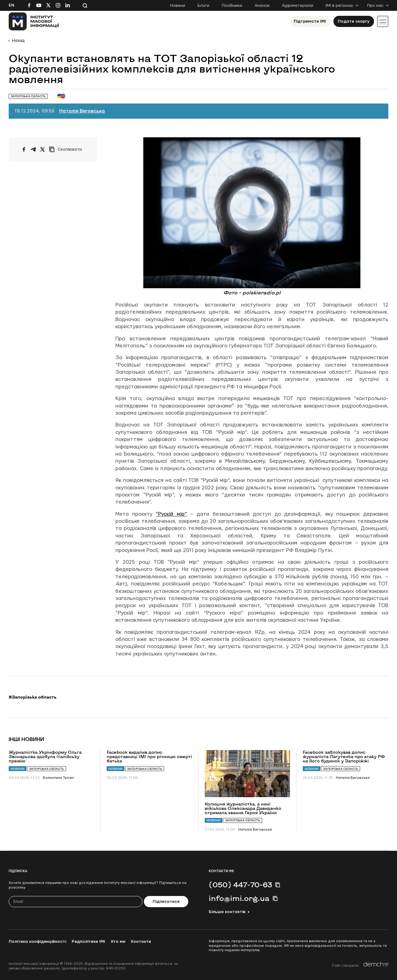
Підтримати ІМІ (310, 21)
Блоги (203, 6)
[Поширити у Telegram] (33, 149)
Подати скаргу (354, 21)
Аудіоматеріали (298, 6)
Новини (178, 6)
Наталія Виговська (82, 111)
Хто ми (118, 942)
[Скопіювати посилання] (67, 149)
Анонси (262, 6)
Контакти (141, 942)
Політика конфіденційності (37, 942)
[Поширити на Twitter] (42, 149)
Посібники (232, 6)
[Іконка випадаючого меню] (383, 21)
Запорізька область (47, 769)
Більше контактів (227, 912)
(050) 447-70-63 (240, 885)
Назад (18, 41)
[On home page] (34, 21)
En (11, 5)
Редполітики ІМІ (88, 942)
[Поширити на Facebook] (24, 149)
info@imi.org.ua (239, 898)
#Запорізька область (33, 697)
